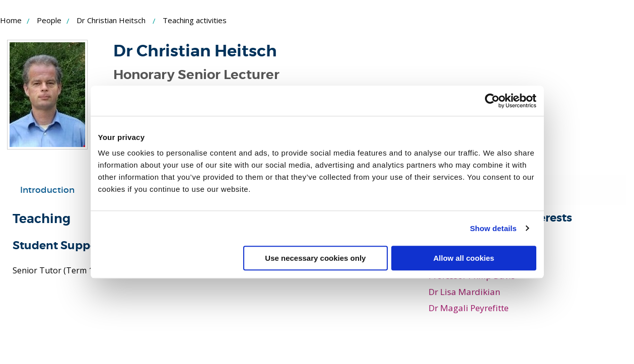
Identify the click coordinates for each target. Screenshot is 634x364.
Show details (493, 228)
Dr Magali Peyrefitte (469, 308)
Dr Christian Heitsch (111, 20)
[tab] (47, 190)
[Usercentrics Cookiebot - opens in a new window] (492, 101)
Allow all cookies (464, 258)
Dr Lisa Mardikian (464, 292)
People (49, 20)
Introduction (47, 190)
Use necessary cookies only (315, 258)
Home (11, 20)
